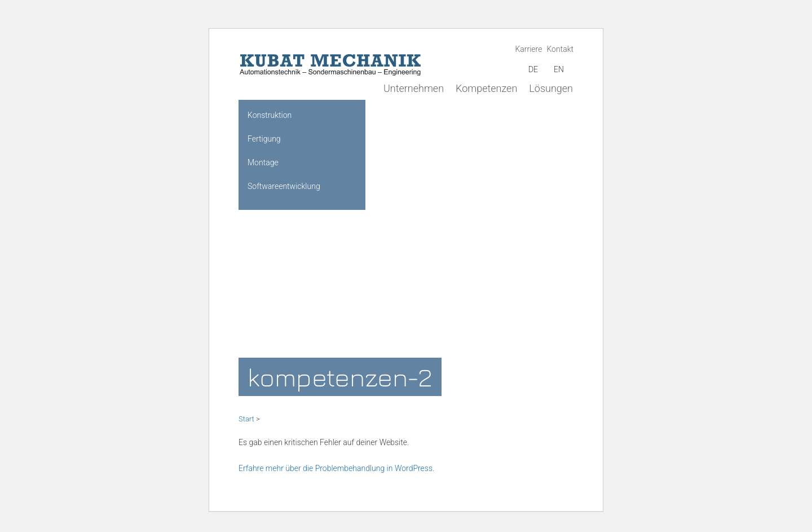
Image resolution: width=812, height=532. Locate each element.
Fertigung (264, 139)
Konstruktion (270, 115)
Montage (263, 162)
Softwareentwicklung (284, 186)
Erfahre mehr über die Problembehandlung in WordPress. (336, 468)
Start (246, 419)
